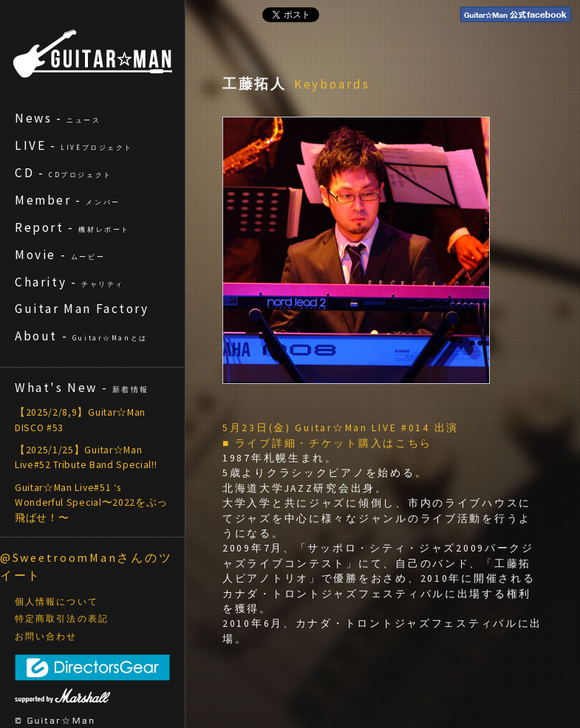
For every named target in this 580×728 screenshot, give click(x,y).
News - (58, 118)
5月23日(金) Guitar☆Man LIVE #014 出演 (341, 428)
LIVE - (74, 145)
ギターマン (93, 54)
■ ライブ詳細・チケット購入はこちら (327, 443)
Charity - (69, 282)
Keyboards (332, 84)
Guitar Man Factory (82, 309)
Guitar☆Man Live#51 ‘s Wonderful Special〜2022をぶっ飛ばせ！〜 (91, 503)
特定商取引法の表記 (62, 619)
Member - (68, 200)
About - (81, 336)
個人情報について (57, 602)
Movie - (60, 255)
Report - (72, 227)
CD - (64, 173)
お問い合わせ (46, 636)
